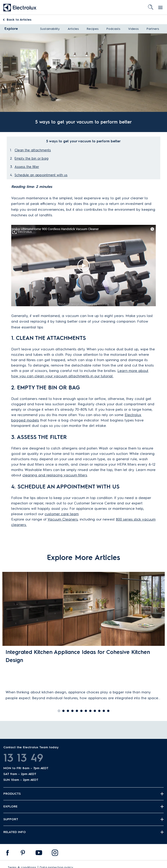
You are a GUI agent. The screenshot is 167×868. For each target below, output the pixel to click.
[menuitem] (8, 854)
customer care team (62, 514)
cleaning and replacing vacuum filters (55, 475)
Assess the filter (27, 167)
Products (12, 794)
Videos (133, 29)
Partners (153, 29)
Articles (19, 20)
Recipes (93, 29)
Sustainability (50, 29)
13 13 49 (23, 758)
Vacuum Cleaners (63, 519)
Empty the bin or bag (31, 158)
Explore (11, 29)
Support (11, 819)
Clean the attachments (33, 150)
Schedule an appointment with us (41, 175)
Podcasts (113, 29)
